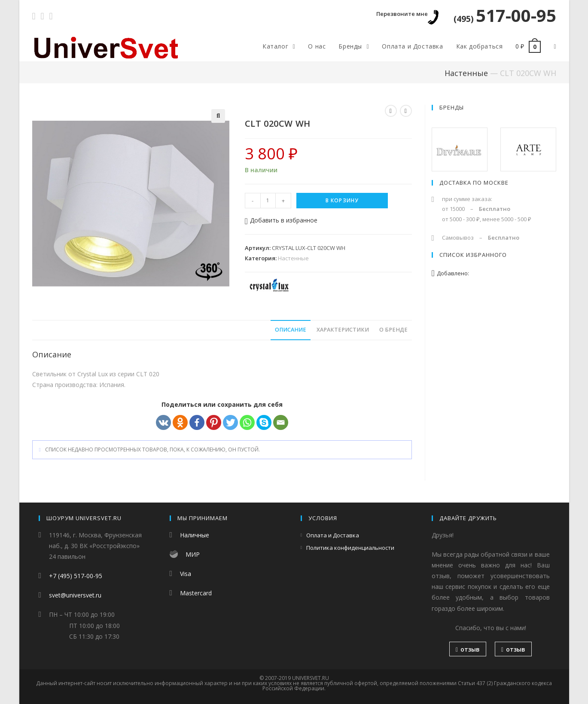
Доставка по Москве (474, 183)
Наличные (195, 535)
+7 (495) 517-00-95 (76, 576)
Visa (186, 574)
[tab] (291, 330)
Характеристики (343, 330)
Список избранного (473, 255)
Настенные (466, 73)
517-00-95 (505, 15)
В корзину (342, 200)
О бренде (393, 330)
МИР (193, 554)
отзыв (468, 649)
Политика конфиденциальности (350, 548)
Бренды (452, 107)
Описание (291, 330)
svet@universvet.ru (75, 595)
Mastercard (196, 593)
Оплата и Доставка (333, 535)
